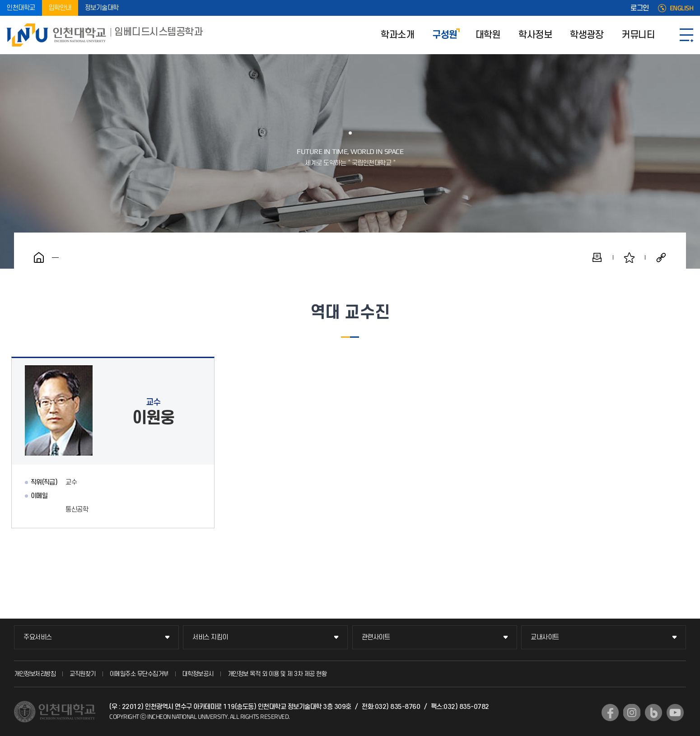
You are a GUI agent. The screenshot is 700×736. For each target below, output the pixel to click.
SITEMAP (686, 35)
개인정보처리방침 (35, 674)
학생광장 (587, 35)
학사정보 (535, 35)
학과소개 (397, 35)
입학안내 (60, 8)
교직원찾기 (83, 674)
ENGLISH (682, 8)
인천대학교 (21, 8)
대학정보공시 (198, 674)
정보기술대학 (102, 8)
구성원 (445, 35)
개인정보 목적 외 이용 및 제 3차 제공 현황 (277, 674)
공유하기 (661, 257)
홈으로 (39, 257)
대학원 (488, 35)
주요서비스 (38, 637)
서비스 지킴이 (210, 637)
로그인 (640, 8)
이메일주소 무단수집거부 (139, 674)
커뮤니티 (638, 35)
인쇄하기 (597, 257)
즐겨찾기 (629, 257)
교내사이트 (545, 637)
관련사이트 (376, 637)
